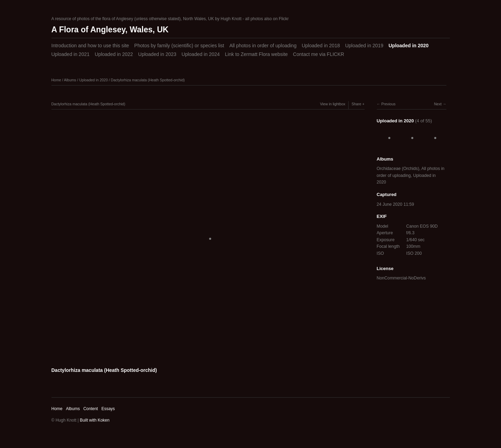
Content (90, 409)
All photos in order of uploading (263, 46)
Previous (388, 104)
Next (438, 104)
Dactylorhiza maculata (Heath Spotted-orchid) (148, 80)
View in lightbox (333, 104)
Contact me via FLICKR (319, 54)
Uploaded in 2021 (71, 54)
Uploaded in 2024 (201, 54)
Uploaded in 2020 (409, 46)
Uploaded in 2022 (114, 54)
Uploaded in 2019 (364, 46)
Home (56, 80)
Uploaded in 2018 (321, 46)
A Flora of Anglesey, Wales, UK (110, 30)
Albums (70, 80)
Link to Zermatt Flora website (257, 54)
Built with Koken (94, 420)
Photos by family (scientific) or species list (179, 46)
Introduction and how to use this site (90, 46)
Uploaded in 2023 (157, 54)
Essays (108, 409)
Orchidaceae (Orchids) (398, 169)
